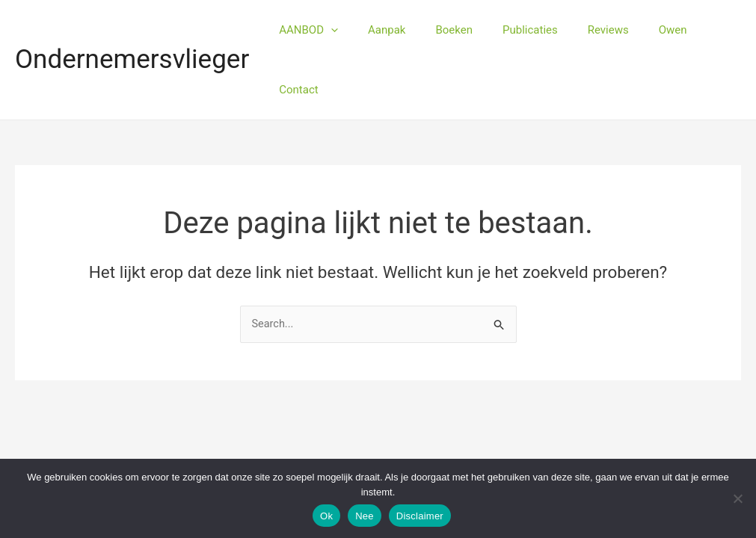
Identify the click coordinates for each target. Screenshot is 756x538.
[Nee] (737, 498)
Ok (326, 516)
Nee (365, 516)
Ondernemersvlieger (132, 30)
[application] (350, 30)
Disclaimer (420, 516)
